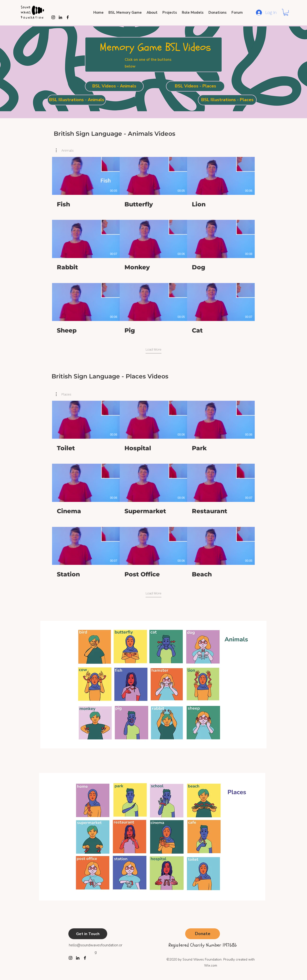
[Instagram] (53, 17)
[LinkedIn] (78, 958)
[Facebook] (85, 958)
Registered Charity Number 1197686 (203, 945)
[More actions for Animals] (65, 150)
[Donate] (203, 934)
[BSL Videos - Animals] (114, 86)
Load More (153, 349)
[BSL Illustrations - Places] (227, 100)
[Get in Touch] (88, 934)
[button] (286, 12)
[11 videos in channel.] (153, 245)
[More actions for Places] (64, 394)
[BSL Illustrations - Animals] (77, 100)
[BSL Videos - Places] (195, 86)
